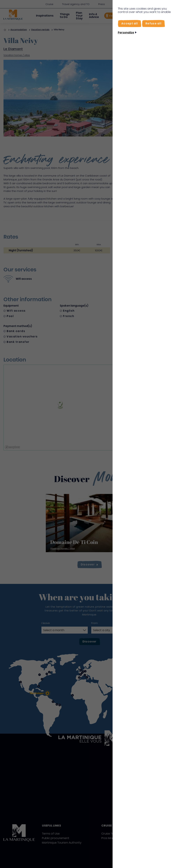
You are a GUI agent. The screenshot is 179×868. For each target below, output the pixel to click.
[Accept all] (130, 23)
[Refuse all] (153, 23)
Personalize (126, 33)
